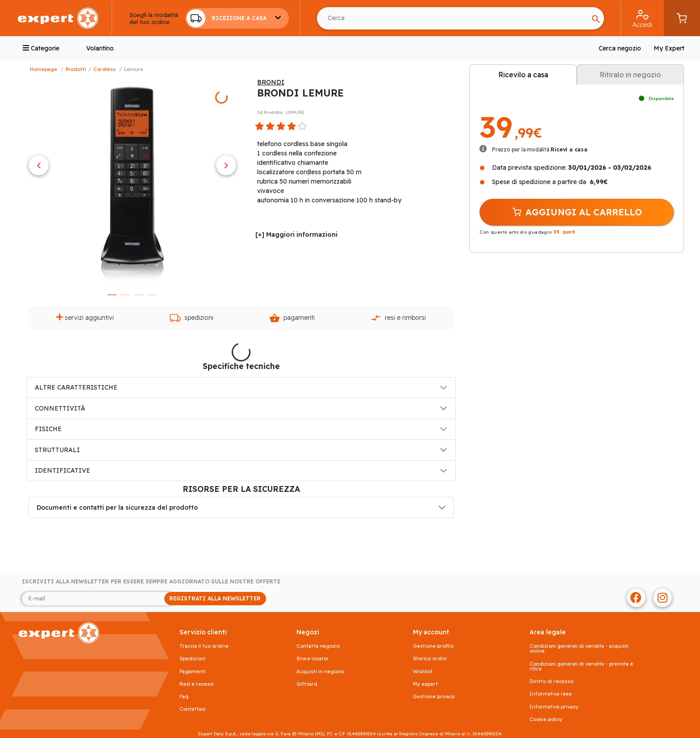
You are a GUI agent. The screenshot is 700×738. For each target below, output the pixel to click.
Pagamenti (292, 318)
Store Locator (313, 659)
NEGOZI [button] (308, 632)
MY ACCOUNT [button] (431, 632)
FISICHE (48, 429)
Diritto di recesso (551, 681)
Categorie (41, 48)
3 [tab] (139, 295)
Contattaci (192, 709)
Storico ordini (430, 659)
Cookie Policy (546, 719)
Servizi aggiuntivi (85, 317)
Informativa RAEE (551, 694)
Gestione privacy (434, 697)
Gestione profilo (433, 646)
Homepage (44, 69)
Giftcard (307, 684)
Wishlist (423, 672)
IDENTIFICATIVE (62, 470)
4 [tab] (152, 295)
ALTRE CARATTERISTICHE (76, 387)
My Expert (669, 48)
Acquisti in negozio (320, 672)
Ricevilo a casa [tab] (523, 75)
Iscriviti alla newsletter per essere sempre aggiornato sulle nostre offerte (151, 582)
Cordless (104, 69)
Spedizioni (192, 318)
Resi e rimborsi (398, 318)
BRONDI (271, 82)
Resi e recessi (197, 684)
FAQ (184, 697)
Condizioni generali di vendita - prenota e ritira (581, 667)
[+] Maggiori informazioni (296, 235)
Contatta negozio (318, 646)
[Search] (596, 18)
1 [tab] (112, 295)
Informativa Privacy (554, 707)
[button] (237, 18)
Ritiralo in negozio (630, 75)
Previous (39, 165)
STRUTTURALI (57, 450)
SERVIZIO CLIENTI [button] (203, 632)
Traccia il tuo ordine (204, 646)
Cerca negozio (620, 48)
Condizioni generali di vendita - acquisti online (579, 649)
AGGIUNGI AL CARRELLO (577, 212)
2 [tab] (125, 295)
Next (226, 165)
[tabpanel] (132, 182)
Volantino (100, 48)
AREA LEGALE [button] (548, 632)
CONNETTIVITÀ (60, 408)
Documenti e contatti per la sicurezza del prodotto (117, 507)
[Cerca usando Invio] (452, 18)
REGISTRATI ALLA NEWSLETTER (215, 598)
